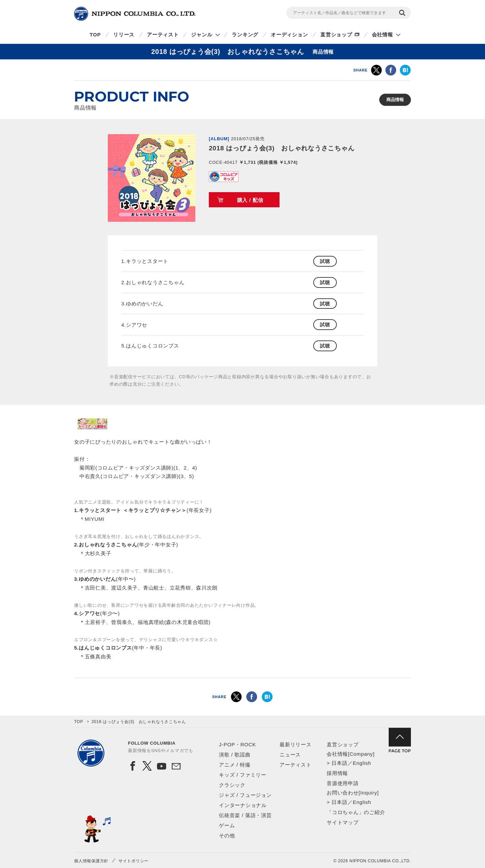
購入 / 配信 (250, 200)
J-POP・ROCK (237, 744)
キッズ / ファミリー (243, 775)
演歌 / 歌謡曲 (235, 755)
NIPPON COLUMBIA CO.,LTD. (135, 14)
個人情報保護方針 (91, 861)
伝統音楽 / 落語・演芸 (245, 815)
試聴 (325, 261)
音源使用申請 (343, 783)
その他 (227, 835)
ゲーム (227, 825)
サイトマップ (343, 822)
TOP (95, 35)
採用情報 (337, 773)
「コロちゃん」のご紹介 (356, 812)
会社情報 (382, 35)
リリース (124, 35)
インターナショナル (243, 805)
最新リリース (296, 744)
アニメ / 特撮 (235, 765)
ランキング (245, 35)
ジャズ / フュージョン (245, 795)
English (362, 763)
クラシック (232, 785)
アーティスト (163, 35)
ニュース (290, 755)
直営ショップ (336, 35)
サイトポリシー (134, 861)
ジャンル (202, 35)
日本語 (339, 763)
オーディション (289, 35)
